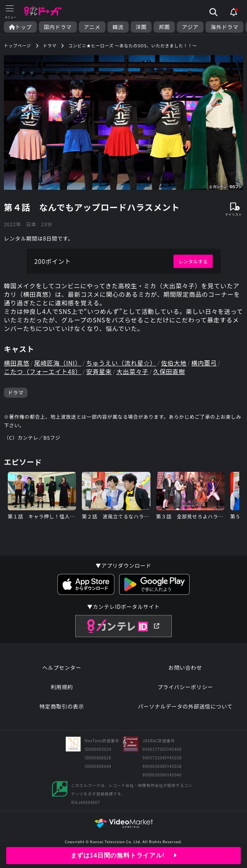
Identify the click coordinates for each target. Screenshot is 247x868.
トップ (20, 27)
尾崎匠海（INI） (59, 365)
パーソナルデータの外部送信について (185, 710)
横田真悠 (17, 365)
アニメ (92, 27)
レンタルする (193, 262)
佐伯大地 (177, 365)
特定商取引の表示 (62, 710)
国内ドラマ (58, 27)
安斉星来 (101, 374)
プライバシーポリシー (185, 690)
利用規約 (62, 690)
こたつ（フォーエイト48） (43, 374)
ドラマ (16, 394)
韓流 (118, 27)
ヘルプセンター (62, 671)
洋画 (141, 27)
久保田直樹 (172, 374)
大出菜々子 (135, 374)
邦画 (164, 27)
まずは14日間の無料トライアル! (123, 855)
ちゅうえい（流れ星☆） (123, 365)
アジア (190, 27)
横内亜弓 (208, 365)
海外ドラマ (225, 27)
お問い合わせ (185, 671)
